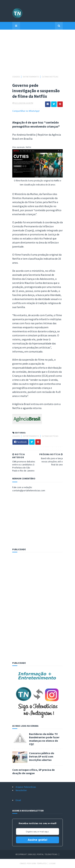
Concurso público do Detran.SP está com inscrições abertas (42, 756)
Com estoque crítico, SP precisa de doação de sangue (33, 771)
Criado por (25, 863)
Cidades (16, 77)
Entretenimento (31, 77)
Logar (52, 863)
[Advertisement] (37, 54)
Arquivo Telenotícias (26, 787)
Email (18, 800)
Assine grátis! (37, 840)
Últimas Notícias (50, 77)
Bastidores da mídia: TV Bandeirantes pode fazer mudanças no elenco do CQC (44, 739)
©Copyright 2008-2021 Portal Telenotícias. (37, 854)
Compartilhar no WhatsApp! (26, 111)
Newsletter (21, 790)
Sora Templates (39, 863)
